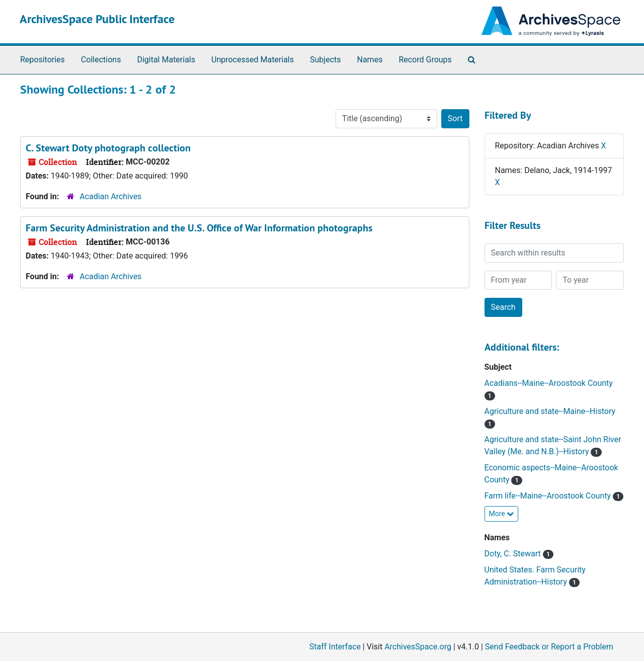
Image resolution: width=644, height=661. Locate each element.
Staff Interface (335, 647)
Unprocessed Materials (253, 60)
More (502, 514)
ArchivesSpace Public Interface (97, 19)
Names (370, 60)
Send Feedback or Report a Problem (549, 647)
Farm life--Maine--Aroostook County (549, 496)
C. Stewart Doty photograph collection (108, 148)
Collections (101, 60)
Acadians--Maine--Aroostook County (549, 383)
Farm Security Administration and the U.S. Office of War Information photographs (199, 228)
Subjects (325, 60)
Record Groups (425, 60)
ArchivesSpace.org (418, 647)
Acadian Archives (110, 196)
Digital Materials (166, 60)
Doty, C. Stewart (514, 554)
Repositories (43, 60)
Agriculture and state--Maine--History (550, 411)
